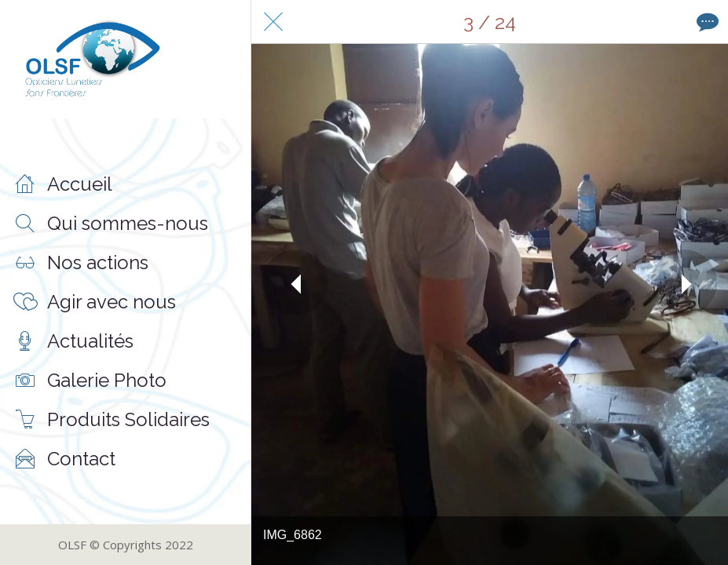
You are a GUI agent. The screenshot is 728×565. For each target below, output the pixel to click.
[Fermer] (273, 22)
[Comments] (706, 22)
